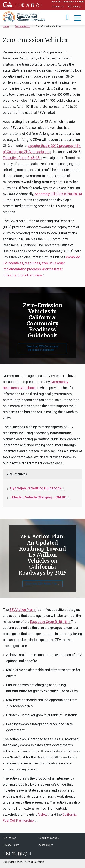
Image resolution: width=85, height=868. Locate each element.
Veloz (42, 814)
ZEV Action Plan (21, 610)
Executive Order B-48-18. (49, 622)
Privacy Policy (11, 845)
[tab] (77, 18)
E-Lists (81, 2)
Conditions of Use (49, 838)
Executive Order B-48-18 (21, 158)
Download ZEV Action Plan (41, 584)
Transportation (23, 26)
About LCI (56, 2)
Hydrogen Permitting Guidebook (36, 488)
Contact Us (58, 7)
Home (6, 26)
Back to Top (10, 838)
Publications (69, 2)
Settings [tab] (75, 6)
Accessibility (46, 845)
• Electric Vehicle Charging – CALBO (39, 497)
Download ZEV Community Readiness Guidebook (42, 348)
